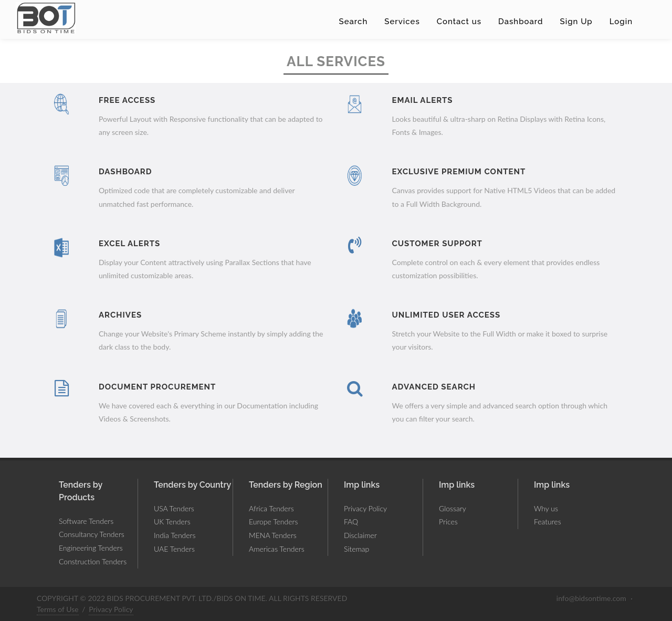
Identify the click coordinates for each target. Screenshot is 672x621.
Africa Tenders (271, 508)
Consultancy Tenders (92, 534)
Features (548, 522)
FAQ (351, 522)
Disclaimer (360, 535)
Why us (546, 508)
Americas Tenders (277, 549)
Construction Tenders (93, 561)
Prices (448, 522)
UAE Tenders (174, 549)
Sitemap (356, 549)
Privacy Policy (365, 508)
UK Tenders (172, 522)
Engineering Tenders (91, 548)
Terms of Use (58, 609)
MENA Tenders (273, 535)
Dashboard (521, 22)
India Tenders (175, 535)
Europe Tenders (273, 522)
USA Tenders (174, 508)
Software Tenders (86, 521)
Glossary (453, 508)
